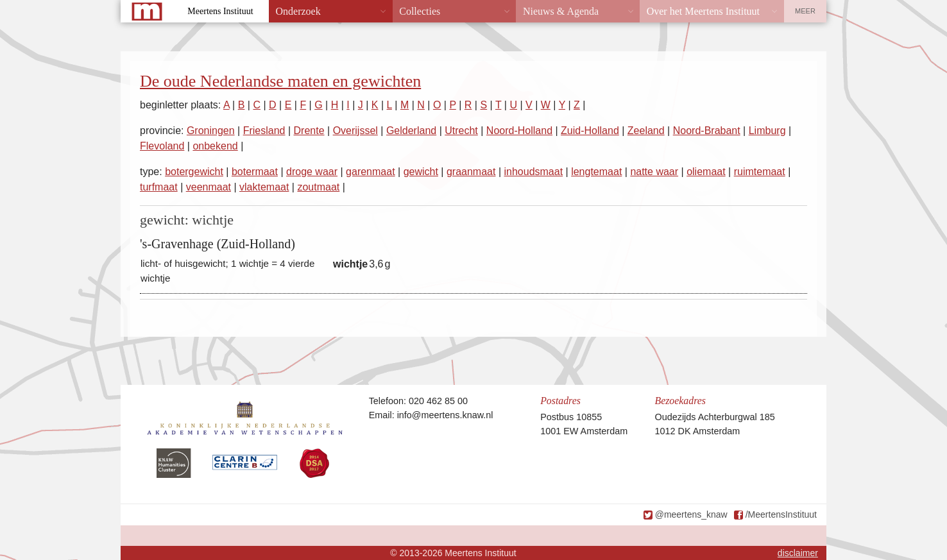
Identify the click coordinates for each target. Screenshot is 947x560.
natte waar (654, 172)
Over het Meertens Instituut (703, 11)
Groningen (211, 131)
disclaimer (798, 553)
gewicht (421, 172)
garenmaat (371, 172)
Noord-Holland (519, 131)
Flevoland (162, 146)
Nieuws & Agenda (561, 11)
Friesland (264, 131)
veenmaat (209, 187)
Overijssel (355, 131)
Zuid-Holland (590, 131)
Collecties (420, 11)
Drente (309, 131)
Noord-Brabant (707, 131)
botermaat (255, 172)
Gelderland (411, 131)
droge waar (312, 172)
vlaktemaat (264, 187)
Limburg (767, 131)
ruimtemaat (760, 172)
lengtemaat (596, 172)
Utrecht (461, 131)
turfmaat (159, 187)
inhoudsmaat (533, 172)
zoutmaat (318, 187)
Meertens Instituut (220, 11)
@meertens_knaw (691, 514)
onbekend (215, 146)
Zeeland (646, 131)
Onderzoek (298, 11)
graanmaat (471, 172)
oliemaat (706, 172)
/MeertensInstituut (781, 514)
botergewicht (194, 172)
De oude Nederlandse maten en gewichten (280, 81)
